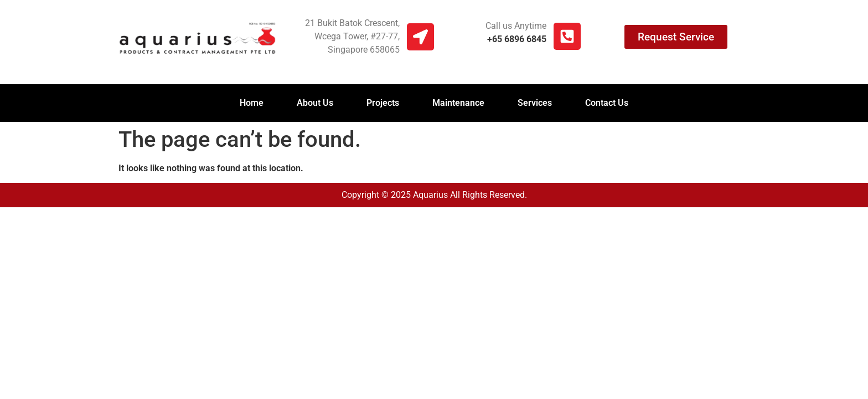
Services (535, 103)
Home (252, 103)
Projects (383, 103)
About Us (315, 103)
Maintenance (458, 103)
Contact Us (607, 103)
